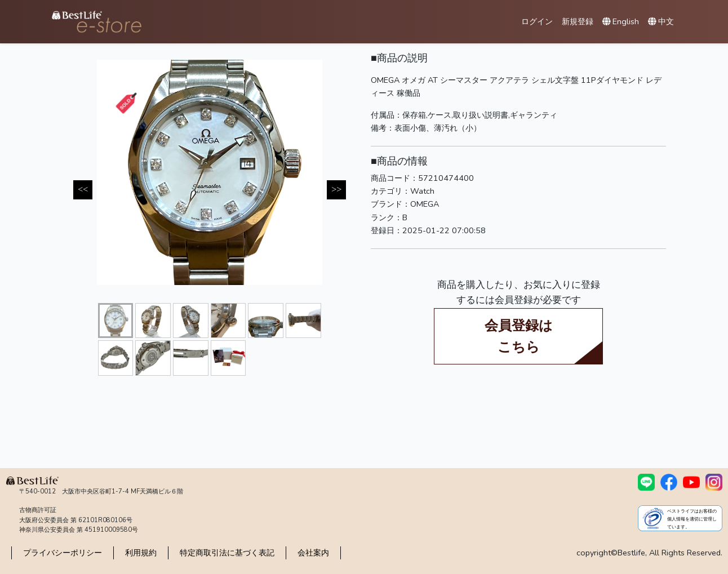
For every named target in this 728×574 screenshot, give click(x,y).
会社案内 (313, 553)
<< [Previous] (83, 189)
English (621, 21)
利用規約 (141, 553)
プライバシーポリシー (63, 553)
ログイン (537, 21)
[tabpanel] (210, 172)
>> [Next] (336, 189)
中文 (661, 21)
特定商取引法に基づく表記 (227, 553)
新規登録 (578, 21)
